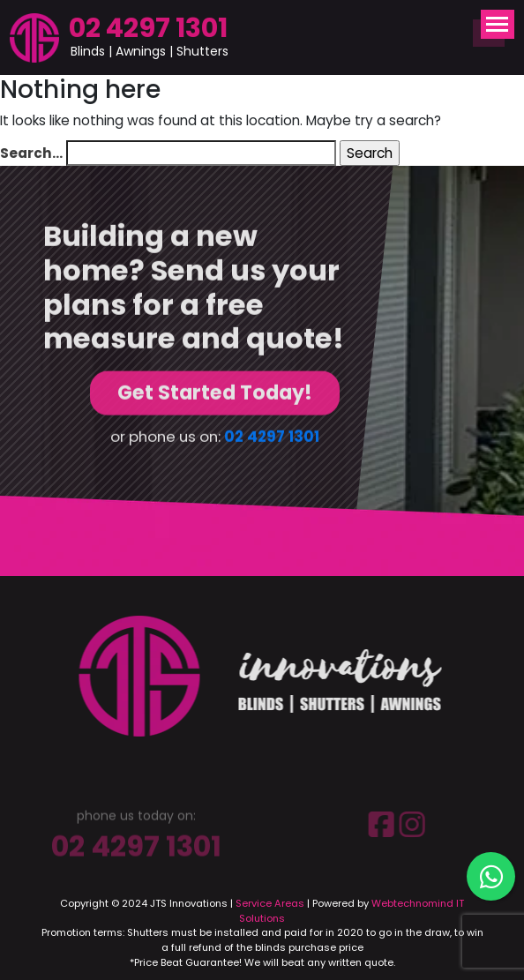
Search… (31, 153)
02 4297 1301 (148, 28)
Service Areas (270, 903)
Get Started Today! (215, 393)
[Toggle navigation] (498, 24)
